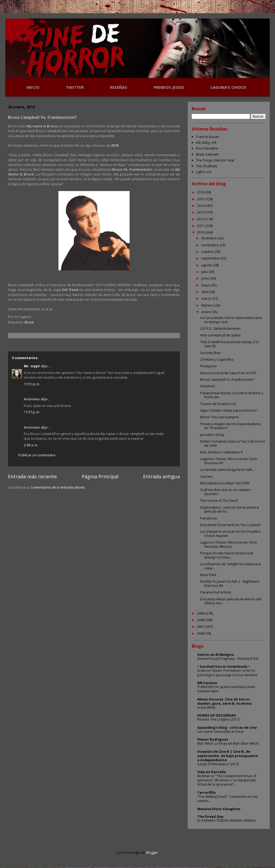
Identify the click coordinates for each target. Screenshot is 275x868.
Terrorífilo (207, 792)
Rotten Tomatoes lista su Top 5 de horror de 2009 (233, 443)
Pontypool (208, 366)
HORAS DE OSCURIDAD (217, 715)
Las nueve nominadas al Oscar (221, 732)
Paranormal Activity (216, 592)
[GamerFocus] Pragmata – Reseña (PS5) (228, 659)
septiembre (211, 258)
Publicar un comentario (37, 455)
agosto (207, 265)
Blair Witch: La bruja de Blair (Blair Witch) (228, 743)
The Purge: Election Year (215, 160)
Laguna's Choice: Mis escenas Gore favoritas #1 (229, 461)
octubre (208, 252)
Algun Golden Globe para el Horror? (229, 410)
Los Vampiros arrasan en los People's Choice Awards (231, 533)
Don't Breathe (207, 148)
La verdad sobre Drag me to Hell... (227, 470)
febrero (208, 305)
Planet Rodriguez (213, 739)
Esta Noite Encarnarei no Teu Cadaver (231, 525)
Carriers (207, 476)
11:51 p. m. (32, 384)
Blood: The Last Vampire (219, 417)
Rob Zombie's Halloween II (221, 452)
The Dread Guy (210, 816)
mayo (206, 285)
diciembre (210, 238)
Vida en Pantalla (212, 772)
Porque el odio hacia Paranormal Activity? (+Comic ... (227, 555)
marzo (207, 298)
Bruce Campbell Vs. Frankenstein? (227, 379)
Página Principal (100, 476)
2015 (201, 199)
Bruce (29, 322)
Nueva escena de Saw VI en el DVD (228, 373)
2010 (201, 232)
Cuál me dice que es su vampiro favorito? (226, 492)
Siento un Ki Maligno (216, 655)
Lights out (204, 172)
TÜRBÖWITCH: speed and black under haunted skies (226, 689)
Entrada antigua (161, 476)
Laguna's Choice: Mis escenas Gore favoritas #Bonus (229, 544)
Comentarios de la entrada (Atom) (57, 487)
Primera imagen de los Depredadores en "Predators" (230, 426)
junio (206, 278)
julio (205, 272)
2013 (201, 212)
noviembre (210, 245)
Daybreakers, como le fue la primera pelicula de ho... (230, 509)
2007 (201, 626)
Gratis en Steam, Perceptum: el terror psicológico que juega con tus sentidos (227, 673)
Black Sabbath (207, 154)
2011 (201, 226)
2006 (201, 633)
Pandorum (209, 518)
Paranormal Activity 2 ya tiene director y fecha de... (232, 395)
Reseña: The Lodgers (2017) (219, 719)
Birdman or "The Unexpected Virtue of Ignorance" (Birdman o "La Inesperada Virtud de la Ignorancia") (227, 780)
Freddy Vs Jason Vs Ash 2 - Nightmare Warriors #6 (230, 583)
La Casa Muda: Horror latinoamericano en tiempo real (231, 320)
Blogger (152, 852)
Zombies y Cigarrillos (217, 359)
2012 (201, 219)
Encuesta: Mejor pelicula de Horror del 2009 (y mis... (231, 601)
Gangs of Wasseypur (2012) (218, 764)
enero (207, 312)
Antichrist (208, 386)
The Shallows (207, 166)
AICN (115, 145)
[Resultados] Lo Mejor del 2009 (225, 483)
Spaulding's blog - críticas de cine (227, 727)
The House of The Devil (219, 500)
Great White (206, 707)
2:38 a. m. (31, 445)
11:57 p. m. (32, 412)
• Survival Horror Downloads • (224, 666)
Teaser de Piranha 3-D (218, 404)
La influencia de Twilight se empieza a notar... (230, 566)
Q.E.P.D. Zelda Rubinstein (220, 328)
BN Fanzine (207, 683)
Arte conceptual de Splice (220, 335)
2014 (201, 206)
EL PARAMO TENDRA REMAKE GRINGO (227, 821)
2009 (201, 613)
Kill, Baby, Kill (206, 142)
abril (205, 292)
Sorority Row (210, 353)
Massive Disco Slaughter (219, 809)
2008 (201, 620)
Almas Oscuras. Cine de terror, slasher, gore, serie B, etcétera (224, 701)
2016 (201, 192)
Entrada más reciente (32, 476)
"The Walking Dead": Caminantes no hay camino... (228, 799)
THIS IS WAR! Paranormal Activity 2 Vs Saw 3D (230, 344)
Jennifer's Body (212, 435)
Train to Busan (208, 137)
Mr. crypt (32, 366)
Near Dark (208, 575)
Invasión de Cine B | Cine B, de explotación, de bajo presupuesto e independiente (228, 756)
